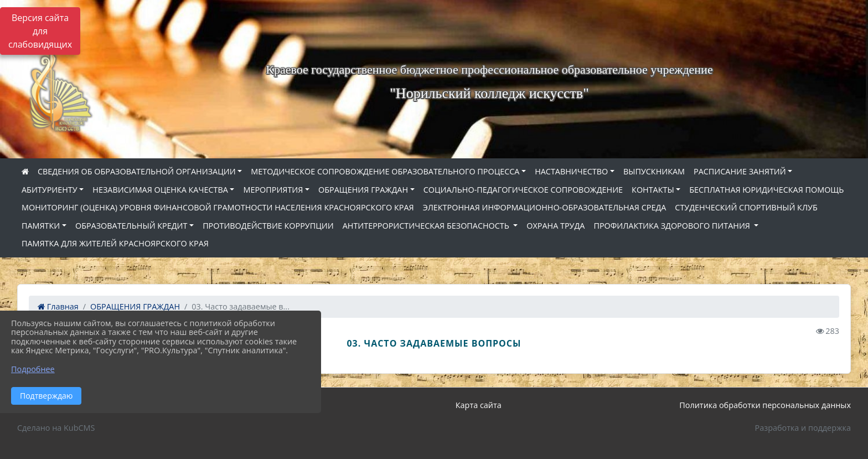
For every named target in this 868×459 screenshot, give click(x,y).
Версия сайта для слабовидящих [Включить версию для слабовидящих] (40, 31)
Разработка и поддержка (803, 428)
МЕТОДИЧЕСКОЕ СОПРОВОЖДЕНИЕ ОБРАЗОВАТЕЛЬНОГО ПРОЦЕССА (385, 171)
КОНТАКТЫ (653, 190)
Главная (58, 306)
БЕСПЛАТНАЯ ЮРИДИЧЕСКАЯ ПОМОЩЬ (766, 190)
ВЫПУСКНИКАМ (654, 171)
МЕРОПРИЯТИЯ (273, 190)
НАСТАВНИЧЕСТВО (571, 171)
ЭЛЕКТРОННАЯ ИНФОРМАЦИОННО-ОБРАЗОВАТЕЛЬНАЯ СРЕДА (545, 207)
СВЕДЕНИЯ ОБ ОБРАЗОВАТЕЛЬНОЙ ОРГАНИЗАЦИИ (137, 171)
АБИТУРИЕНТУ (50, 190)
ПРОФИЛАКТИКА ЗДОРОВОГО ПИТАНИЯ (673, 226)
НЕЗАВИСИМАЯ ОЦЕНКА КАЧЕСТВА (160, 190)
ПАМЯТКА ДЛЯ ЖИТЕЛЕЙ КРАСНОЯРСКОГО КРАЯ (115, 243)
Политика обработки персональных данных (765, 405)
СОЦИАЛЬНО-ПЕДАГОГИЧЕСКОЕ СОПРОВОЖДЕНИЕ (523, 190)
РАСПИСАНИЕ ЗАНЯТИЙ (740, 171)
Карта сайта (479, 405)
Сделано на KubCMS (56, 428)
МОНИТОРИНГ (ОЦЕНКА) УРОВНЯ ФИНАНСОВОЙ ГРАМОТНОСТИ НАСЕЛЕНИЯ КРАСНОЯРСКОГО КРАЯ (218, 207)
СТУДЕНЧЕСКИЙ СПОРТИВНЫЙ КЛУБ (746, 207)
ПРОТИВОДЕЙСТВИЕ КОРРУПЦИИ (268, 226)
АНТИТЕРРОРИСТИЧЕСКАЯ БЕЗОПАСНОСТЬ (427, 226)
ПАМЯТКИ (41, 226)
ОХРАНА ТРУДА (556, 226)
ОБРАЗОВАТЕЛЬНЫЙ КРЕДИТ (131, 226)
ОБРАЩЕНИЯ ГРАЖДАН (363, 190)
